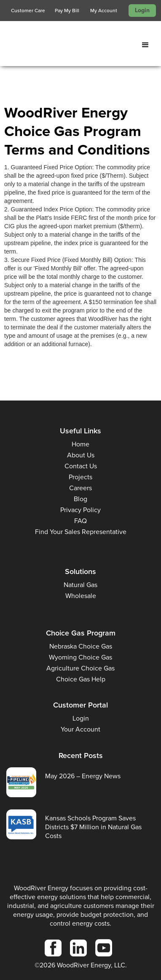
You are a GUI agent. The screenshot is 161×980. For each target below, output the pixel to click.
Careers (80, 488)
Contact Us (81, 466)
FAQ (80, 521)
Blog (80, 499)
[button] (147, 45)
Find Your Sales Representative (81, 532)
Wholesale (81, 596)
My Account (104, 11)
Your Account (80, 729)
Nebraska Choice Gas (81, 646)
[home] (65, 45)
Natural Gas (80, 585)
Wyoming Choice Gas (80, 657)
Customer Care (28, 11)
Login (142, 10)
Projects (80, 477)
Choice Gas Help (81, 679)
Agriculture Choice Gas (80, 668)
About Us (81, 455)
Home (80, 444)
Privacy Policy (80, 510)
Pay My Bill (67, 11)
